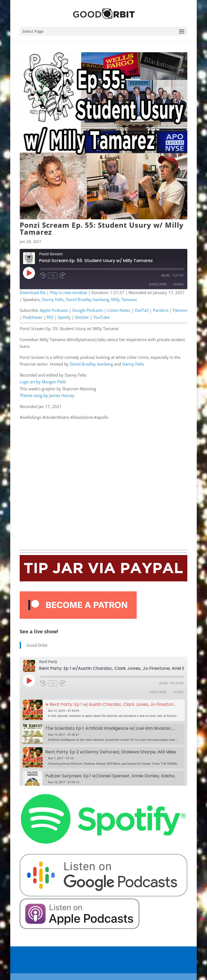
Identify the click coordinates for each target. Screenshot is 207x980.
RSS (50, 317)
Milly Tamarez (124, 299)
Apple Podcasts (54, 310)
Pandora (161, 310)
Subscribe (158, 284)
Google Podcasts (88, 310)
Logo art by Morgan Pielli (43, 382)
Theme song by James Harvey (47, 395)
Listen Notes (119, 310)
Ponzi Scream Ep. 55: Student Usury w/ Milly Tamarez (102, 228)
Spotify (64, 317)
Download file (33, 292)
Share (178, 284)
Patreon (180, 310)
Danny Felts (53, 299)
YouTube (101, 317)
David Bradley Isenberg (87, 299)
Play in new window (68, 292)
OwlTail (142, 310)
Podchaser (33, 317)
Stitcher (82, 317)
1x (53, 276)
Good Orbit (37, 645)
